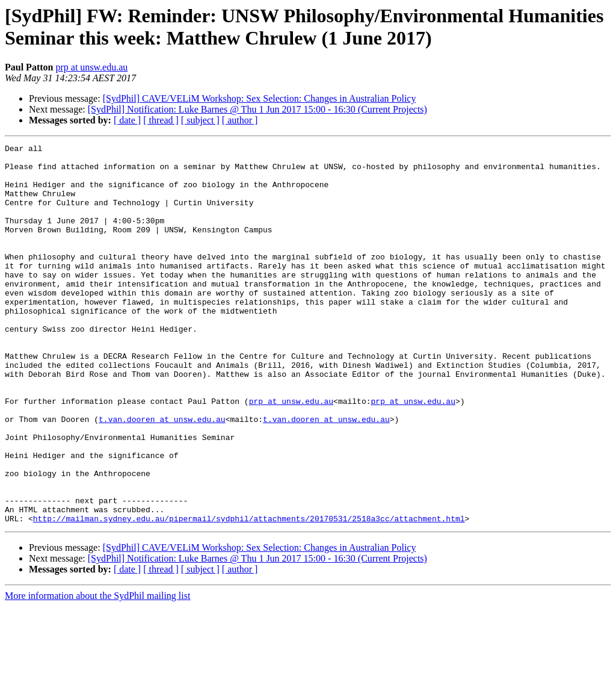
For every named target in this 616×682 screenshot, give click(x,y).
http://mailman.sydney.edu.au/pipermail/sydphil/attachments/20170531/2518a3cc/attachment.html (249, 594)
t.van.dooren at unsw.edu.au (162, 475)
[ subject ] (200, 120)
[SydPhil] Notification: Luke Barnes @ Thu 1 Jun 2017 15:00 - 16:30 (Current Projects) (257, 109)
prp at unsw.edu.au (91, 67)
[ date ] (127, 120)
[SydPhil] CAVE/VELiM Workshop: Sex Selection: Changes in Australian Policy (260, 98)
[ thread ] (161, 120)
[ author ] (240, 120)
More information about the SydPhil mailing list (97, 671)
